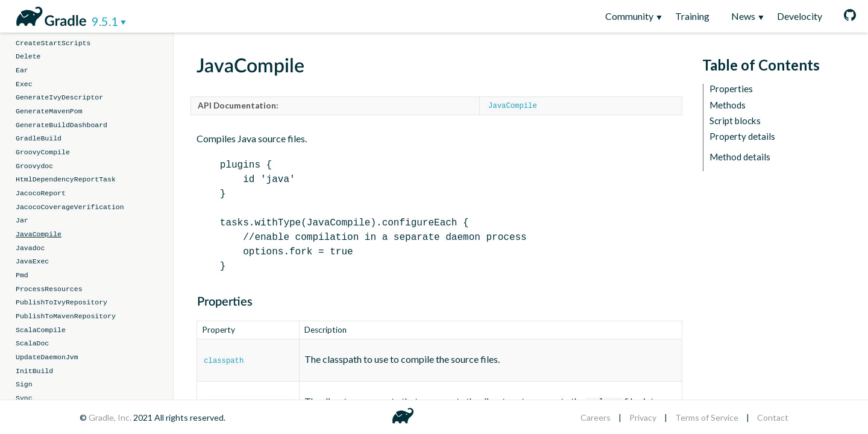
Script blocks (735, 121)
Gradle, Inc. (111, 417)
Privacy (643, 417)
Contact (773, 417)
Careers (596, 417)
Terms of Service (707, 417)
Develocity (800, 16)
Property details (742, 137)
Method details (740, 157)
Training (692, 16)
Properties (731, 89)
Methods (728, 105)
